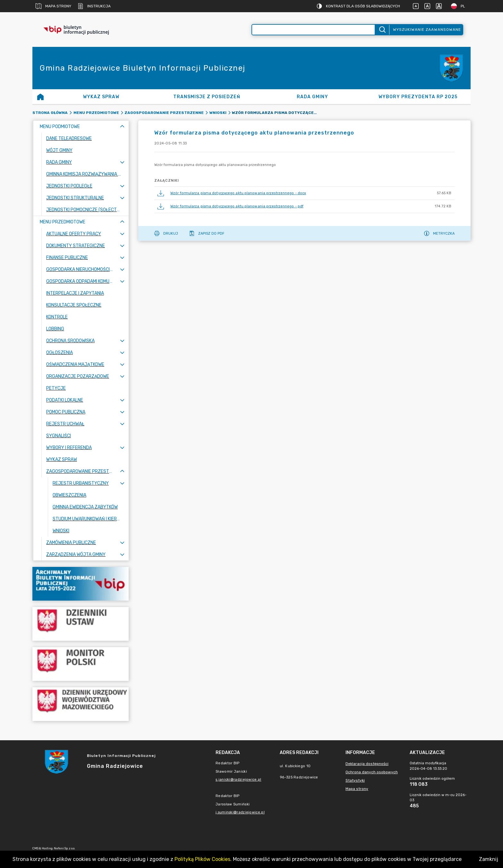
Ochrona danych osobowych (372, 772)
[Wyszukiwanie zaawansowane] (313, 30)
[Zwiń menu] (122, 127)
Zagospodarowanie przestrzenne (164, 113)
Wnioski (218, 113)
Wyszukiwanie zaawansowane (427, 30)
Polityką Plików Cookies (202, 859)
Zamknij (489, 859)
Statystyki (355, 780)
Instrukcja (94, 6)
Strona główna (50, 113)
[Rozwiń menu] (122, 162)
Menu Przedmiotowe (96, 113)
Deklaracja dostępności (367, 764)
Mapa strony (53, 6)
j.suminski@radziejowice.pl (240, 812)
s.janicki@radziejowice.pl (239, 780)
